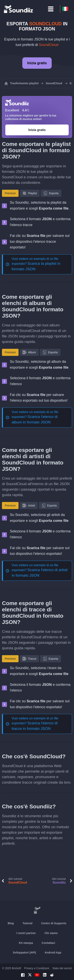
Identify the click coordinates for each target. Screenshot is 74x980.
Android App (53, 953)
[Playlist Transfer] (19, 9)
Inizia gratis (37, 63)
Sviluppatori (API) (24, 953)
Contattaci (48, 943)
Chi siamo (51, 933)
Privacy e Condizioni (37, 968)
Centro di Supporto (54, 923)
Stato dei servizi (62, 968)
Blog (11, 923)
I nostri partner (26, 933)
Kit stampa (26, 943)
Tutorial (27, 923)
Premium (10, 193)
